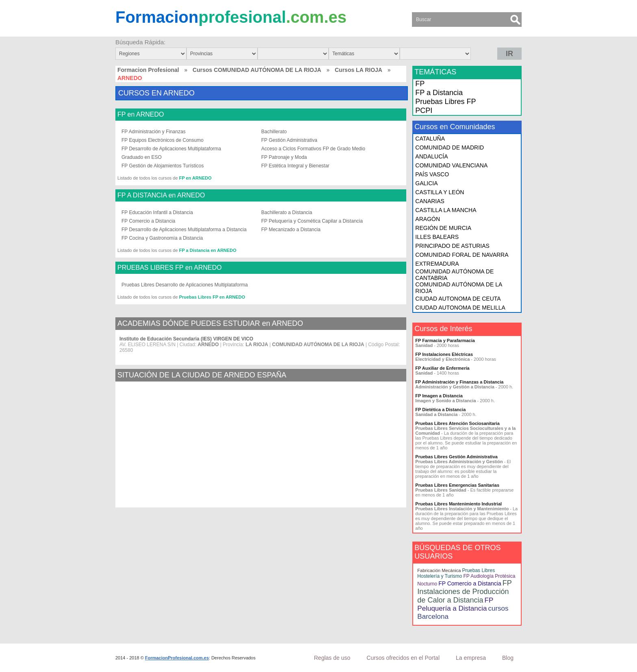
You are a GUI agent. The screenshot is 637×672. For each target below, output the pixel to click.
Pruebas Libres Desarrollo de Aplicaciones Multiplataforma (185, 285)
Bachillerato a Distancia (287, 212)
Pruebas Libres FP (445, 102)
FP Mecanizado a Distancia (291, 230)
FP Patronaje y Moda (284, 157)
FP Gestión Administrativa (289, 140)
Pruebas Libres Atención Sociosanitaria (457, 423)
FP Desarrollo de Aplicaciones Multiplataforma (171, 149)
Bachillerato (274, 132)
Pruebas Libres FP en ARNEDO (212, 297)
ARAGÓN (428, 219)
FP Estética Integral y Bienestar (295, 166)
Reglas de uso (332, 658)
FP (420, 84)
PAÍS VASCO (432, 174)
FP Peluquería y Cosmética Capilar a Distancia (312, 221)
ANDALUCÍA (431, 156)
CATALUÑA (430, 139)
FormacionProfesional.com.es (177, 658)
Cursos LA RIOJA (359, 70)
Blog (508, 658)
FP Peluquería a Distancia (455, 604)
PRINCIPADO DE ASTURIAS (452, 246)
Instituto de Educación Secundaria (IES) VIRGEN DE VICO (186, 339)
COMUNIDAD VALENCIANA (451, 165)
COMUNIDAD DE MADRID (450, 147)
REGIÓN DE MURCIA (443, 228)
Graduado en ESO (142, 157)
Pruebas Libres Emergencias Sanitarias (457, 485)
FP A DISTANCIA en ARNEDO (161, 195)
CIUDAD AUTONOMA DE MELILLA (460, 308)
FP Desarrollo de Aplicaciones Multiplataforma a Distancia (184, 230)
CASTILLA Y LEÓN (440, 192)
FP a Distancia (439, 93)
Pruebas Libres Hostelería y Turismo (456, 573)
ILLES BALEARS (437, 237)
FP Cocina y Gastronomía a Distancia (162, 238)
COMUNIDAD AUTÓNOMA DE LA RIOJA (458, 288)
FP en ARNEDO (141, 115)
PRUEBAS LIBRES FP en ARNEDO (170, 268)
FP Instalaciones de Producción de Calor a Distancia (464, 592)
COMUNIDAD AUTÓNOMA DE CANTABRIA (454, 275)
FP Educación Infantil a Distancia (157, 212)
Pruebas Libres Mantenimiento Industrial (458, 504)
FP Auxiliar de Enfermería (442, 368)
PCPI (424, 111)
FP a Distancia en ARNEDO (208, 250)
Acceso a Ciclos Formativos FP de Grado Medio (313, 149)
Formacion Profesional (148, 70)
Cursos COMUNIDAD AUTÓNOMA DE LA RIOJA (257, 70)
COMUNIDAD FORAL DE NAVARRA (462, 255)
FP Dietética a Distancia (440, 410)
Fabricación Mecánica (439, 570)
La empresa (471, 658)
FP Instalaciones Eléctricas (444, 354)
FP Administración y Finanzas (154, 132)
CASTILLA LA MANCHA (446, 210)
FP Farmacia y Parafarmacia (445, 340)
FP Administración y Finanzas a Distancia (459, 382)
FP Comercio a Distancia (148, 221)
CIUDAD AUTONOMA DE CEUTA (458, 299)
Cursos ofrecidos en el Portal (403, 658)
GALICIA (426, 183)
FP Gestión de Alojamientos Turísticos (163, 166)
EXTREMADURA (437, 264)
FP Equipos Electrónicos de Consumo (162, 140)
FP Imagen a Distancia (439, 396)
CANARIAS (430, 201)
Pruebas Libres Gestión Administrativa (456, 457)
